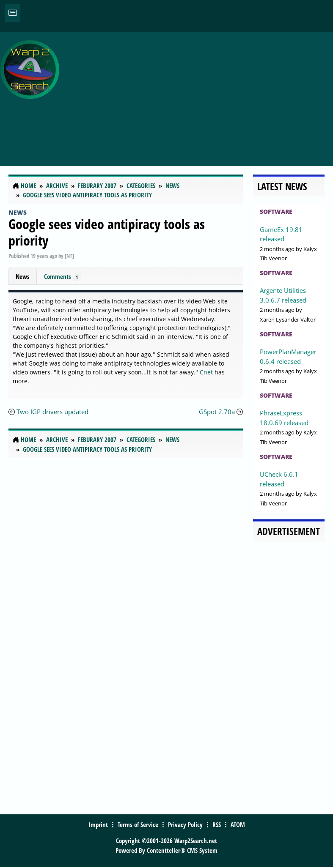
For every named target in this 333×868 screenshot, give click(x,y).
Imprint (98, 824)
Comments (63, 277)
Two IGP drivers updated (52, 412)
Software (276, 212)
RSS (217, 824)
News (18, 212)
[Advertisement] (198, 94)
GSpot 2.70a (217, 412)
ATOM (238, 824)
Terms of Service (138, 824)
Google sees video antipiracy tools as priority (107, 232)
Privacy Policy (185, 824)
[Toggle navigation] (13, 13)
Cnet (206, 372)
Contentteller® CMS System (182, 850)
